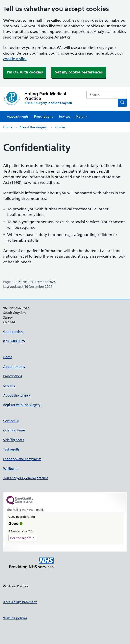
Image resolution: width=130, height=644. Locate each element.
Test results (11, 449)
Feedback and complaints (22, 459)
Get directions (14, 332)
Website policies (15, 618)
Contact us (11, 421)
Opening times (14, 430)
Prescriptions (43, 116)
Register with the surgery (22, 405)
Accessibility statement (20, 602)
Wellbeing (11, 469)
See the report (20, 538)
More (82, 116)
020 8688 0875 (14, 341)
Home (8, 127)
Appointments (18, 116)
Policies (60, 127)
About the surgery (33, 127)
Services (64, 116)
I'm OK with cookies (25, 72)
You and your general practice (26, 478)
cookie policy (15, 59)
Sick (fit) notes (14, 440)
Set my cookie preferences (79, 72)
